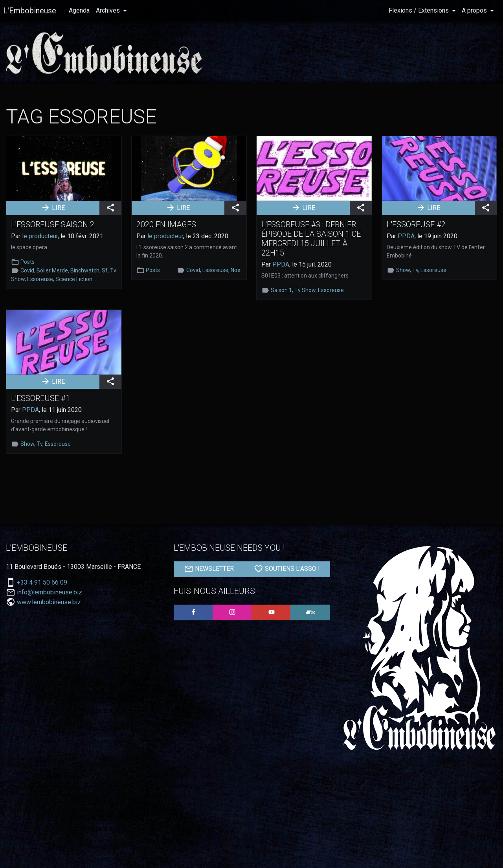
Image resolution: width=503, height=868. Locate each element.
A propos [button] (475, 10)
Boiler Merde (52, 270)
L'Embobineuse (30, 11)
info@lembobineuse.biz (50, 592)
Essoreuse (40, 279)
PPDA (281, 264)
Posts (28, 262)
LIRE (53, 208)
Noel (236, 270)
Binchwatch (85, 270)
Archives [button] (109, 10)
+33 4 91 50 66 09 (42, 583)
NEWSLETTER (209, 569)
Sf (105, 270)
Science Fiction (74, 279)
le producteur (40, 236)
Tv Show (305, 290)
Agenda (79, 10)
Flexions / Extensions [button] (419, 10)
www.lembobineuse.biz (49, 602)
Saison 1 (281, 290)
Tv (415, 270)
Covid (27, 270)
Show (403, 270)
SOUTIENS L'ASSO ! (287, 569)
